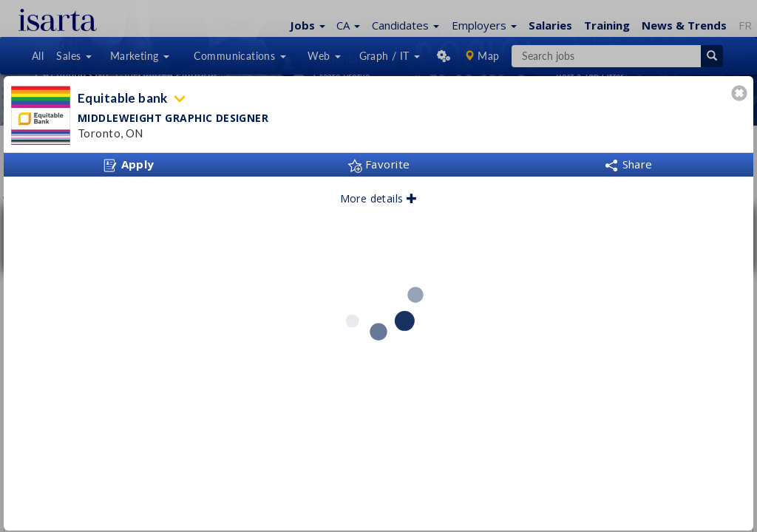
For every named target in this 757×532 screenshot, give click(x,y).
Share (628, 164)
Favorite (379, 164)
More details (379, 198)
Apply (129, 165)
